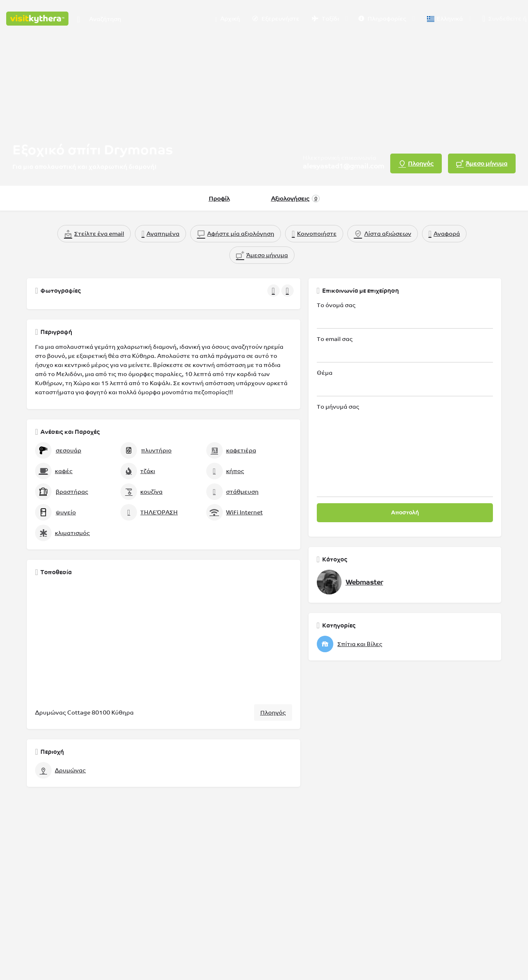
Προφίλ (219, 199)
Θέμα (405, 383)
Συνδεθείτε (505, 19)
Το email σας (405, 349)
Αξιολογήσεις (295, 199)
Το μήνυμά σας (405, 450)
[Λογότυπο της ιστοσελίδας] (38, 18)
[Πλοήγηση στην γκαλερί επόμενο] (288, 291)
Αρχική (227, 19)
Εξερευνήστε (276, 19)
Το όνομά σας (405, 315)
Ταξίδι (325, 19)
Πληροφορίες (382, 19)
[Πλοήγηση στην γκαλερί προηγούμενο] (274, 291)
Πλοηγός (273, 713)
